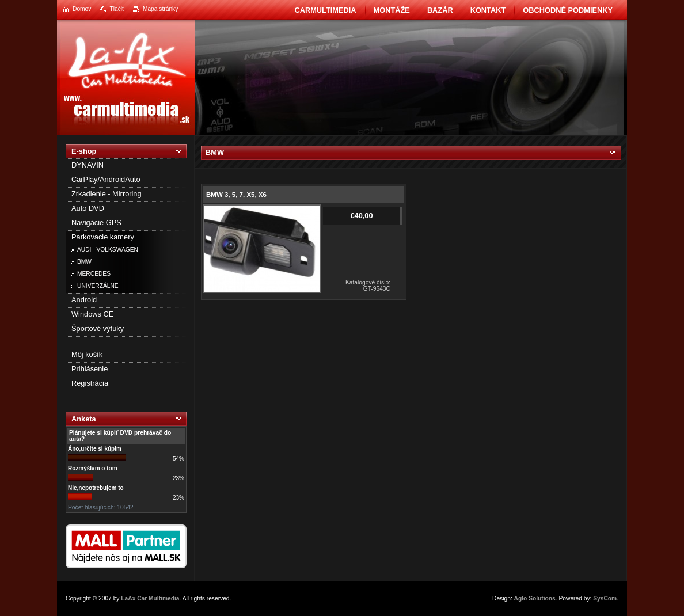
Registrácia (90, 383)
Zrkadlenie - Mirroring (107, 194)
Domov (82, 9)
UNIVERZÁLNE (98, 286)
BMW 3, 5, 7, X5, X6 (236, 195)
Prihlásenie (90, 369)
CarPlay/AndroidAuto (106, 179)
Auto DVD (88, 208)
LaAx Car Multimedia (150, 598)
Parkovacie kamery (103, 237)
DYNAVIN (88, 165)
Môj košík (87, 354)
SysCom (605, 598)
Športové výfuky (98, 328)
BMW (84, 262)
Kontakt (488, 10)
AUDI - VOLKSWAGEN (108, 250)
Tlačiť (117, 9)
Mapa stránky (160, 9)
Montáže (392, 10)
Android (84, 300)
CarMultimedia (325, 10)
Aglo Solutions (535, 598)
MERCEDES (94, 274)
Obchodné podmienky (568, 10)
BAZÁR (440, 10)
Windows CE (92, 314)
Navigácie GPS (96, 223)
